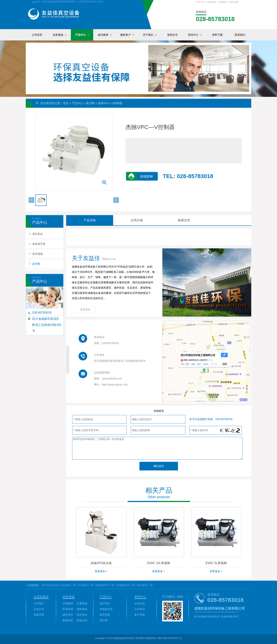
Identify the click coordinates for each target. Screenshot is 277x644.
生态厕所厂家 (68, 585)
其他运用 (82, 620)
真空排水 (82, 615)
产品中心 (84, 35)
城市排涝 (68, 615)
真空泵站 (38, 234)
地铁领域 (82, 609)
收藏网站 (223, 2)
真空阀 (90, 103)
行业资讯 (140, 609)
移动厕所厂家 (145, 585)
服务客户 (129, 35)
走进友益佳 (41, 597)
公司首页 (37, 35)
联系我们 (240, 35)
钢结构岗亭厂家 (105, 585)
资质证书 (172, 35)
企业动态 (140, 603)
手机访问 (200, 2)
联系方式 (184, 220)
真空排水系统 (50, 585)
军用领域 (68, 609)
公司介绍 (137, 220)
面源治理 (68, 620)
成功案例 (107, 35)
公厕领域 (68, 603)
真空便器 (38, 254)
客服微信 (212, 2)
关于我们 (152, 35)
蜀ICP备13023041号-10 (170, 638)
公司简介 (39, 603)
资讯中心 (197, 35)
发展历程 (39, 615)
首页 (66, 103)
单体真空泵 (39, 244)
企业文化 (39, 609)
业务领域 (62, 35)
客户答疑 (140, 615)
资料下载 (217, 35)
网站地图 (234, 2)
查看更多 (85, 309)
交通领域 (82, 603)
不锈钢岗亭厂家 (126, 585)
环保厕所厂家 (86, 585)
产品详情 (90, 220)
